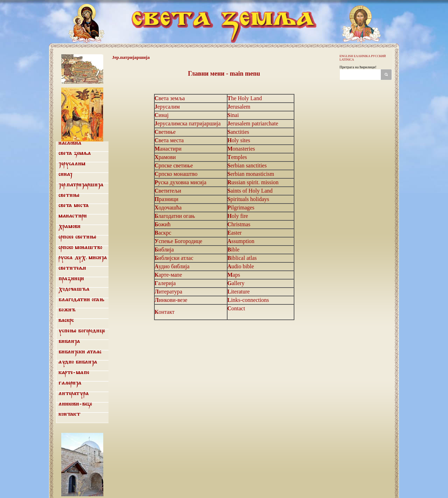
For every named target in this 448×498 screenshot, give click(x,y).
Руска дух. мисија (83, 258)
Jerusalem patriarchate (253, 123)
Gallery (236, 283)
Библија (69, 341)
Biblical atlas (242, 258)
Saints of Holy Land (250, 191)
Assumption (241, 241)
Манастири (73, 216)
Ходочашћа (74, 289)
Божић (67, 310)
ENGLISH (346, 56)
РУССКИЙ (378, 56)
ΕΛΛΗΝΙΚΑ (362, 56)
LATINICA (347, 60)
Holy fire (238, 216)
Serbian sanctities (247, 165)
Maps (234, 275)
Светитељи (72, 268)
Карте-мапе (74, 373)
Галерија (70, 383)
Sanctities (238, 132)
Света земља (75, 153)
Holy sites (239, 140)
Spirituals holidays (248, 199)
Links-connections (248, 300)
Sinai (233, 115)
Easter (235, 233)
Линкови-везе (75, 404)
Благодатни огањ (81, 300)
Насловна (70, 143)
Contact (236, 308)
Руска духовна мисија (181, 182)
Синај (65, 174)
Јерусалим (72, 164)
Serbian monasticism (251, 174)
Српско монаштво (80, 248)
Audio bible (241, 266)
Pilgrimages (241, 207)
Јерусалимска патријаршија (188, 123)
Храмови (69, 227)
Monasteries (241, 149)
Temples (237, 157)
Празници (71, 279)
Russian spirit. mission (253, 182)
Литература (74, 394)
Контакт (69, 414)
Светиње (69, 195)
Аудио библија (78, 362)
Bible (234, 250)
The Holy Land (245, 98)
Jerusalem (239, 107)
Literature (239, 292)
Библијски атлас (80, 352)
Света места (74, 206)
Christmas (239, 224)
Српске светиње (77, 237)
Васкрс (66, 320)
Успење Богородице (82, 331)
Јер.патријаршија (81, 185)
